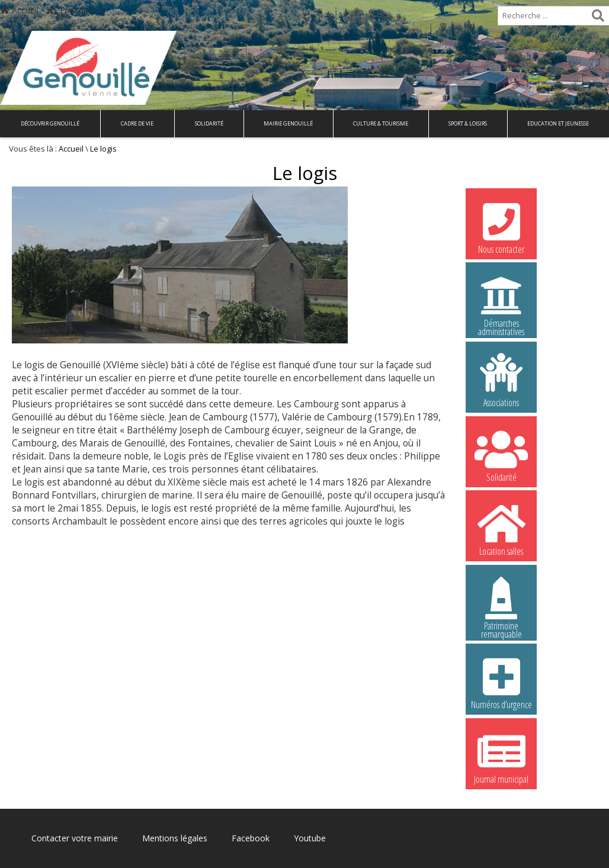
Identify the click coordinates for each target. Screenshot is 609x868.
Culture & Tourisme (381, 123)
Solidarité (209, 123)
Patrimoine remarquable (501, 605)
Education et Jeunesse (558, 123)
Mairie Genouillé (288, 123)
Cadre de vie (137, 123)
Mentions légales (175, 838)
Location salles (501, 529)
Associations (501, 380)
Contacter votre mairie (75, 838)
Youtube (310, 838)
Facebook (251, 838)
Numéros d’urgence (501, 682)
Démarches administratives (501, 303)
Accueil (19, 10)
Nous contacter (501, 227)
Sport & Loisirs (468, 123)
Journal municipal (501, 757)
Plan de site (76, 10)
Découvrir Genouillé (50, 123)
